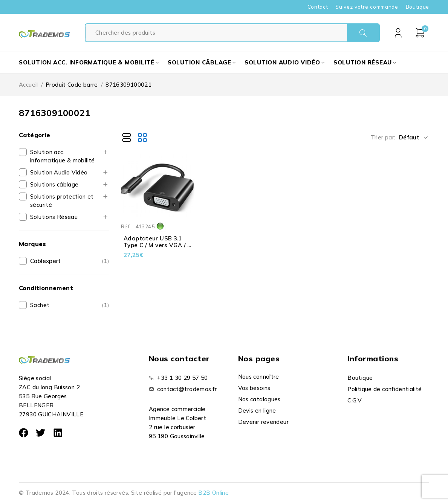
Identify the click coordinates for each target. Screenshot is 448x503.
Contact (318, 7)
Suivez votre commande (367, 7)
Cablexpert (46, 261)
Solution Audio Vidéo (59, 172)
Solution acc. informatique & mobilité (63, 156)
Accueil (28, 85)
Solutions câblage (54, 184)
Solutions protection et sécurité (62, 201)
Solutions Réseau (54, 217)
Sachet (40, 305)
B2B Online (213, 493)
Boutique (417, 7)
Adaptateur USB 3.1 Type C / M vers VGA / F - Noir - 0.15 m (157, 245)
